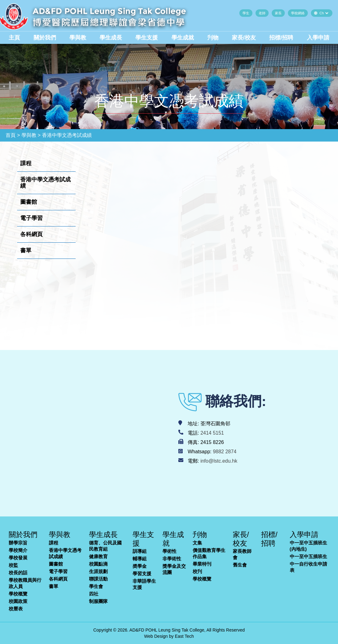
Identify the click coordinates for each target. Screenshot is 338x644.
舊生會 (240, 565)
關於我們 (45, 38)
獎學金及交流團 (174, 569)
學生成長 (111, 38)
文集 (197, 543)
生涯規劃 (98, 571)
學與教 (78, 38)
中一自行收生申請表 (308, 567)
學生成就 (183, 38)
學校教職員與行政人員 (25, 583)
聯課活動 (98, 579)
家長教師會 (242, 554)
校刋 (197, 571)
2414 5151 (212, 433)
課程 (54, 543)
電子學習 (58, 571)
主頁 (14, 38)
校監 (13, 565)
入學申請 (318, 38)
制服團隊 (98, 601)
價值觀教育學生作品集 (209, 553)
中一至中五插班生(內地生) (308, 546)
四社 (94, 594)
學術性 (169, 551)
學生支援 (147, 38)
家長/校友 (244, 38)
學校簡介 (18, 550)
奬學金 (140, 566)
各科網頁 (58, 579)
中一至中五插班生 (308, 556)
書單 (54, 586)
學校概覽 (18, 594)
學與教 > (31, 135)
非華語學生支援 (144, 584)
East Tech (184, 636)
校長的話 (18, 573)
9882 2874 (225, 452)
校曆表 (16, 609)
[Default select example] (324, 13)
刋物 (213, 38)
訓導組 (140, 551)
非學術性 (172, 559)
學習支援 (142, 574)
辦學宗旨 (18, 543)
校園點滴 (98, 564)
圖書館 (56, 564)
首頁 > (13, 135)
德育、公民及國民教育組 (105, 546)
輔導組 (140, 559)
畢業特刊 (202, 564)
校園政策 (18, 601)
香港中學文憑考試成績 (65, 553)
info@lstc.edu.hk (219, 461)
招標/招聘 (281, 38)
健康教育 (98, 556)
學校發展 (18, 558)
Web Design (156, 636)
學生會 (96, 586)
